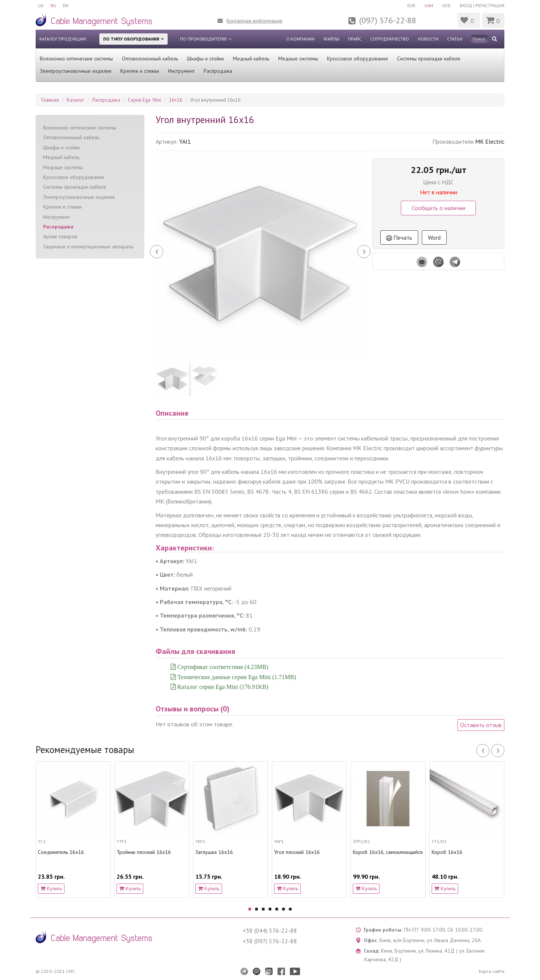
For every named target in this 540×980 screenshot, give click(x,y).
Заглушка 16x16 (214, 852)
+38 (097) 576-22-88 (270, 941)
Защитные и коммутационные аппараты (88, 247)
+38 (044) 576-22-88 (270, 930)
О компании (300, 39)
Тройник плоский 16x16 (144, 852)
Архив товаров (60, 236)
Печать (399, 237)
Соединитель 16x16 (61, 852)
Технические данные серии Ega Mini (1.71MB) (236, 677)
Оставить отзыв (481, 725)
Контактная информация (254, 21)
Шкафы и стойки (205, 59)
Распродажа (218, 71)
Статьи (455, 39)
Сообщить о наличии (439, 208)
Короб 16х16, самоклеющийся (388, 852)
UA (41, 5)
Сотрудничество (390, 39)
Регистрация (490, 5)
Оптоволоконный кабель (150, 59)
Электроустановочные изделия (76, 71)
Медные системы (298, 59)
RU (54, 5)
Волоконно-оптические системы (76, 59)
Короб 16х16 (447, 852)
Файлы (331, 39)
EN (67, 5)
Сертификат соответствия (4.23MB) (222, 667)
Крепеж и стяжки (140, 71)
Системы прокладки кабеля (429, 59)
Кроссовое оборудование (358, 59)
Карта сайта (492, 971)
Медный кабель (251, 59)
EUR (410, 5)
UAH (428, 5)
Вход (466, 5)
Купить (51, 888)
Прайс (355, 39)
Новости (428, 39)
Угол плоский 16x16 (297, 852)
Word (434, 237)
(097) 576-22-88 (388, 20)
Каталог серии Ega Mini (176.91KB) (222, 687)
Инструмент (181, 71)
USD (446, 5)
